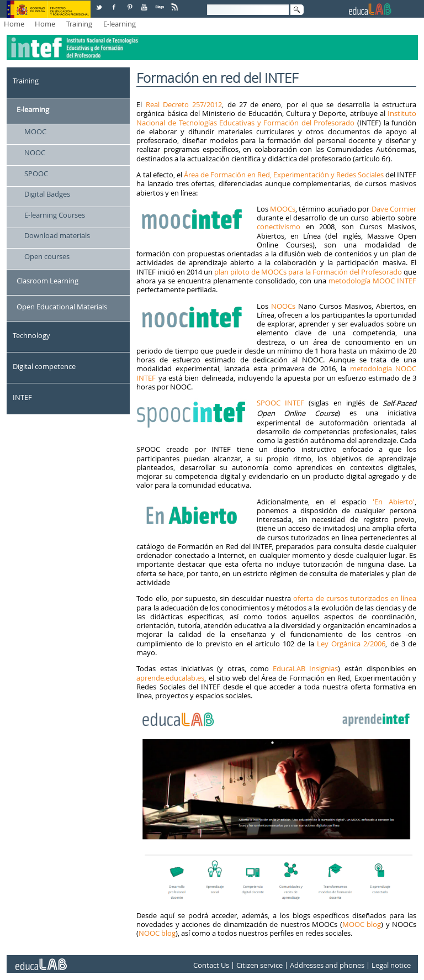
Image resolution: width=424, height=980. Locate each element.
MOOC (35, 131)
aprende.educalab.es (170, 678)
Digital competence (44, 366)
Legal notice (391, 965)
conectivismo (279, 226)
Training (79, 24)
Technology (31, 335)
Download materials (57, 235)
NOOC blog (157, 933)
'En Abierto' (391, 502)
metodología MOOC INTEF (372, 281)
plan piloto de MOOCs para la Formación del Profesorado (308, 272)
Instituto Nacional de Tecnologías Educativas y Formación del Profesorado (276, 118)
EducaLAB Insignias (305, 668)
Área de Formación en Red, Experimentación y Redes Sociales (284, 175)
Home (14, 24)
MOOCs (283, 209)
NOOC (35, 152)
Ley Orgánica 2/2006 (351, 644)
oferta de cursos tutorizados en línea (355, 598)
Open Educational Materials (62, 307)
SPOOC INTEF (280, 403)
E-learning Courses (55, 215)
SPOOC (36, 173)
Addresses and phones (327, 965)
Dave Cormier (394, 209)
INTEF (22, 397)
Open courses (47, 256)
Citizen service (259, 965)
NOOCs (283, 306)
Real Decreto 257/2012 (184, 104)
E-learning (120, 24)
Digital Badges (47, 194)
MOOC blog (362, 924)
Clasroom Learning (47, 281)
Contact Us (211, 965)
